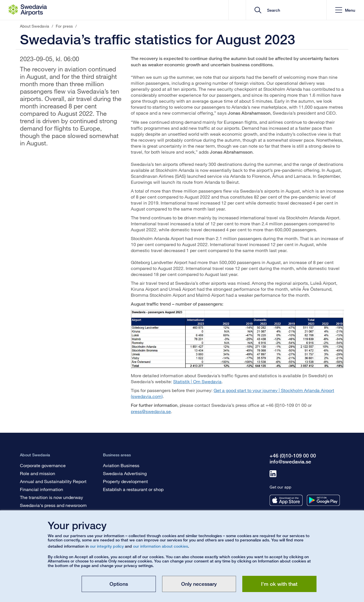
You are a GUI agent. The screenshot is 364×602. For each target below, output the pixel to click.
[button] (345, 10)
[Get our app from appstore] (286, 500)
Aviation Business (121, 465)
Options (119, 584)
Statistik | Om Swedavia (197, 381)
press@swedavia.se (151, 411)
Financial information (42, 489)
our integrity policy (107, 546)
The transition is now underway (51, 497)
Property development (125, 481)
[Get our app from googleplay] (323, 500)
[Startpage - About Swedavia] (28, 10)
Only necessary (199, 584)
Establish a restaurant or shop (133, 489)
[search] (288, 10)
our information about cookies (161, 546)
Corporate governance (43, 465)
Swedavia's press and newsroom (53, 505)
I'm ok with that (279, 584)
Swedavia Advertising (125, 473)
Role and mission (38, 473)
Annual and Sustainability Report (53, 481)
